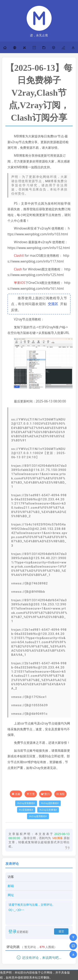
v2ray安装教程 (26, 803)
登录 (12, 931)
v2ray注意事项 (48, 810)
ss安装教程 (26, 810)
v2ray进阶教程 (50, 803)
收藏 (17, 794)
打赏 (31, 794)
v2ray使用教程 (38, 816)
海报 (60, 794)
